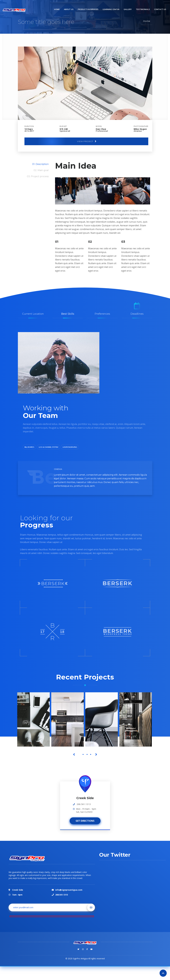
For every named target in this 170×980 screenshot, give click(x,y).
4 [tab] (91, 754)
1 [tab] (79, 754)
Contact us (160, 9)
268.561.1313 (84, 804)
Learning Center (111, 9)
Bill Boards (29, 447)
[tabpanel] (34, 719)
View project (87, 141)
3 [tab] (87, 754)
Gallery (128, 9)
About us (69, 9)
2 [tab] (83, 754)
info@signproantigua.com (69, 885)
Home (57, 9)
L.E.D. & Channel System (48, 447)
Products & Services (88, 9)
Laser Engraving (70, 447)
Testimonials (143, 9)
